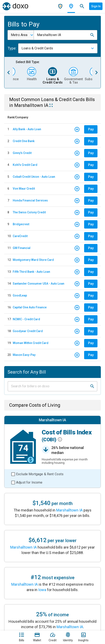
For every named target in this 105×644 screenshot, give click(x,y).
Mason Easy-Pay (24, 355)
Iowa (42, 590)
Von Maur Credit (24, 189)
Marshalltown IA (69, 510)
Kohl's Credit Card (25, 165)
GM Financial (22, 248)
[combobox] (21, 35)
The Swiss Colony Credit (29, 212)
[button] (92, 35)
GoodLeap (20, 295)
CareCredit (20, 236)
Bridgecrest (21, 224)
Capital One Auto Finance (30, 307)
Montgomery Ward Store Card (33, 260)
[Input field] (49, 386)
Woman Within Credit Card (31, 343)
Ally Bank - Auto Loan (27, 129)
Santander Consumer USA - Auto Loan (39, 284)
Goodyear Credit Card (28, 331)
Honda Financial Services (30, 200)
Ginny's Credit (22, 153)
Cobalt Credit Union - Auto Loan (34, 177)
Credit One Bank (24, 141)
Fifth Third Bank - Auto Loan (31, 272)
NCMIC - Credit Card (26, 319)
